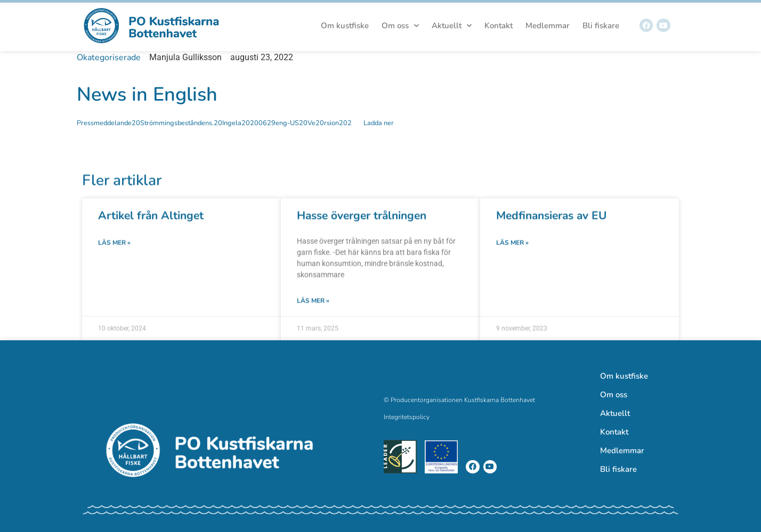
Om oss (400, 26)
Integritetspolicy (407, 417)
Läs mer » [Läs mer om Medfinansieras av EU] (512, 260)
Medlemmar (548, 26)
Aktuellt (452, 26)
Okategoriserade (109, 58)
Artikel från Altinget (151, 233)
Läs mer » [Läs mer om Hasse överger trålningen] (313, 318)
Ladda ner (379, 123)
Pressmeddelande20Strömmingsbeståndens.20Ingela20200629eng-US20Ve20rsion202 (214, 123)
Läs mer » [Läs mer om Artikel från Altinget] (114, 260)
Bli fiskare (601, 26)
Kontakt (499, 26)
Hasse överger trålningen (362, 233)
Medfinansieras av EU (552, 233)
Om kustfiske (345, 26)
